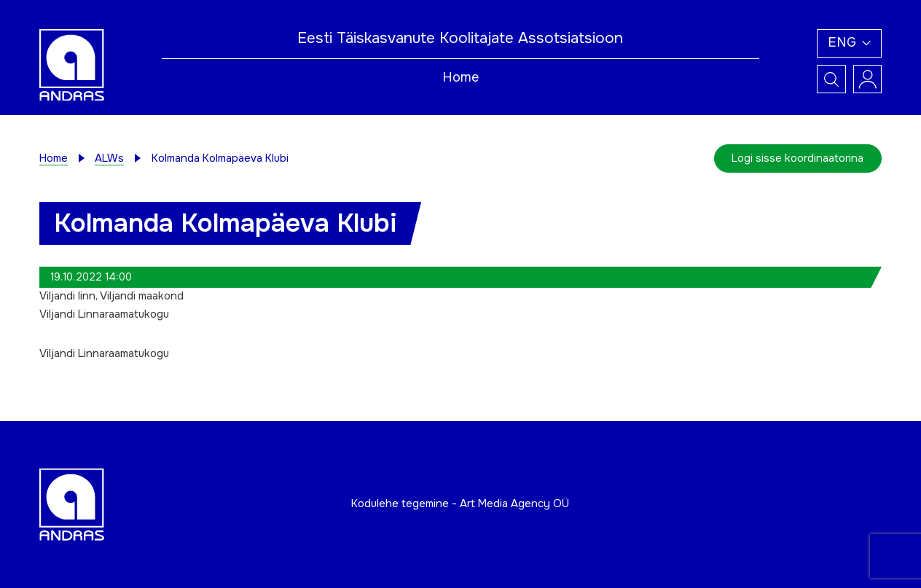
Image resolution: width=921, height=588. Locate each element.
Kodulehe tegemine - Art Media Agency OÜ (460, 504)
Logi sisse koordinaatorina (797, 158)
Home (460, 77)
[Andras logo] (72, 64)
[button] (849, 44)
